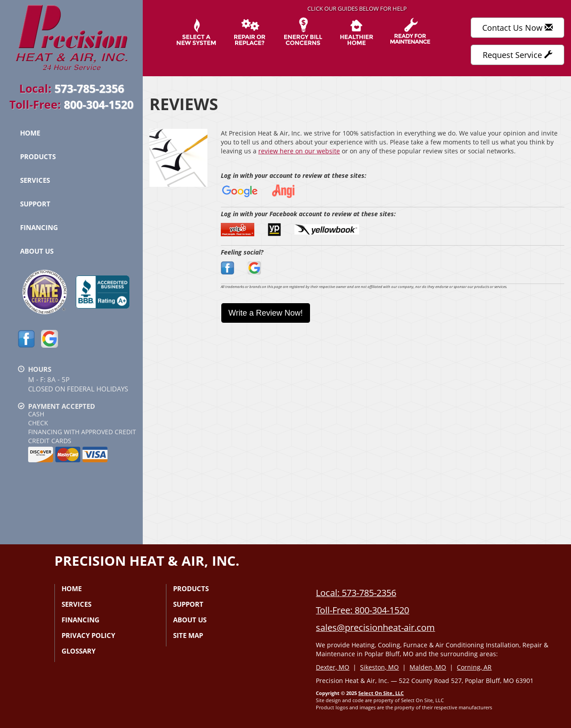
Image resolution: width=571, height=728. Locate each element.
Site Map (188, 635)
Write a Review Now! (266, 313)
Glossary (79, 651)
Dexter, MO (333, 667)
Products (38, 156)
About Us (37, 251)
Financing (39, 227)
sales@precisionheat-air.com (375, 627)
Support (35, 204)
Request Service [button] (517, 55)
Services (35, 180)
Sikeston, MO (379, 667)
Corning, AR (474, 667)
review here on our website (299, 151)
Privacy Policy (88, 635)
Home (30, 133)
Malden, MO (428, 667)
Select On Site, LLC (381, 693)
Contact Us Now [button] (517, 28)
